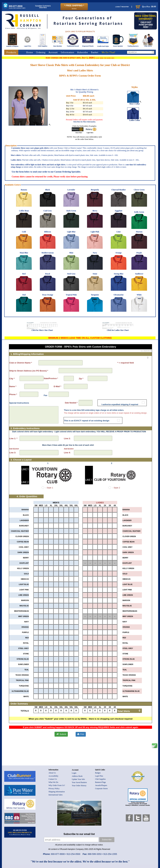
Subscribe (82, 52)
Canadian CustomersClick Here (43, 7)
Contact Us (53, 779)
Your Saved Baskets (79, 782)
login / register (122, 7)
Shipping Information (57, 792)
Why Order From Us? (57, 785)
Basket (95, 52)
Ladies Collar (134, 119)
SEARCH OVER (20, 832)
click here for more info (105, 58)
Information (67, 52)
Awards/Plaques (101, 785)
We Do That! (108, 52)
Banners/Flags (101, 782)
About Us (52, 773)
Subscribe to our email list (79, 834)
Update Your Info (78, 779)
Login (74, 773)
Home (29, 52)
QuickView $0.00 (145, 7)
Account (53, 52)
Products (11, 52)
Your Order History (79, 786)
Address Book (77, 776)
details (74, 8)
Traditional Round (73, 45)
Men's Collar (134, 103)
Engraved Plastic (88, 45)
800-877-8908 (17, 7)
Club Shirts (148, 45)
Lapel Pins (28, 45)
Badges (98, 773)
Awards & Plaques (12, 45)
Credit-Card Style (103, 46)
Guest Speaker (118, 45)
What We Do (53, 782)
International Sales (56, 795)
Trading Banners (133, 45)
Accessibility (54, 776)
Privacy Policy (54, 789)
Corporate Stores (101, 789)
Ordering (41, 52)
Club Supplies (43, 45)
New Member (58, 45)
